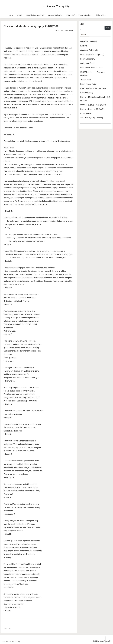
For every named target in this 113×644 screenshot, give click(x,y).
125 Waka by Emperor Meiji (92, 118)
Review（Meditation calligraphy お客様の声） (95, 99)
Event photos (86, 114)
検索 (82, 24)
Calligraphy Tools (87, 63)
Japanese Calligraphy (89, 50)
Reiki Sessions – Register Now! (93, 88)
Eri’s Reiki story (87, 93)
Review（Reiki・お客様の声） (93, 109)
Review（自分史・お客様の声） (94, 105)
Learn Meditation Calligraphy (92, 55)
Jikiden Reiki (85, 80)
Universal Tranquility (89, 41)
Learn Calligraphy (88, 59)
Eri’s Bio (84, 46)
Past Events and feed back (91, 68)
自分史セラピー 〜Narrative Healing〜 (92, 74)
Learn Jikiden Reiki (88, 84)
